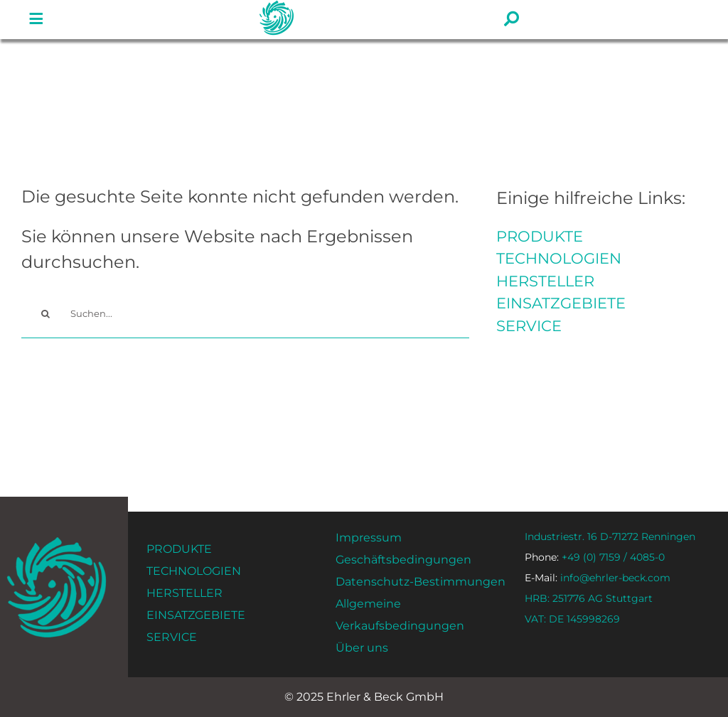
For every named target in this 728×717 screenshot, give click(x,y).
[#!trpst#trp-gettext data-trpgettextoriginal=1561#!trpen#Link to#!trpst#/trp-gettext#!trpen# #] (36, 19)
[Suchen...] (245, 314)
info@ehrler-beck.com (598, 578)
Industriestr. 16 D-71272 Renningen (610, 537)
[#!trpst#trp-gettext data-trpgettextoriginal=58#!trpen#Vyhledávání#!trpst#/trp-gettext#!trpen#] (46, 314)
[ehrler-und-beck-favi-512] (57, 541)
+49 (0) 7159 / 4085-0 (595, 557)
